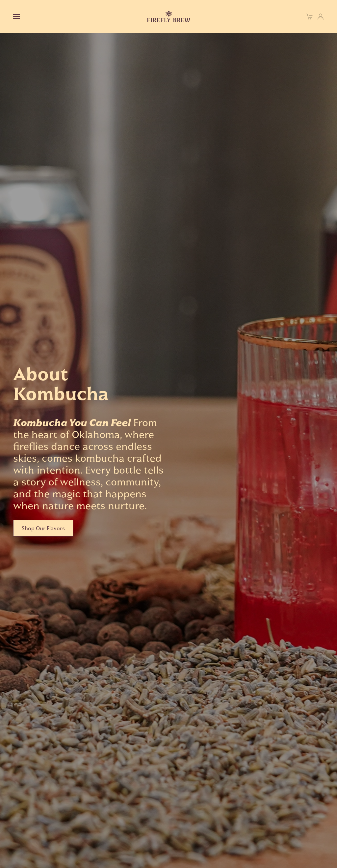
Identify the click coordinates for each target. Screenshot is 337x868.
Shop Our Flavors (43, 528)
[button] (16, 16)
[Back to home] (168, 16)
